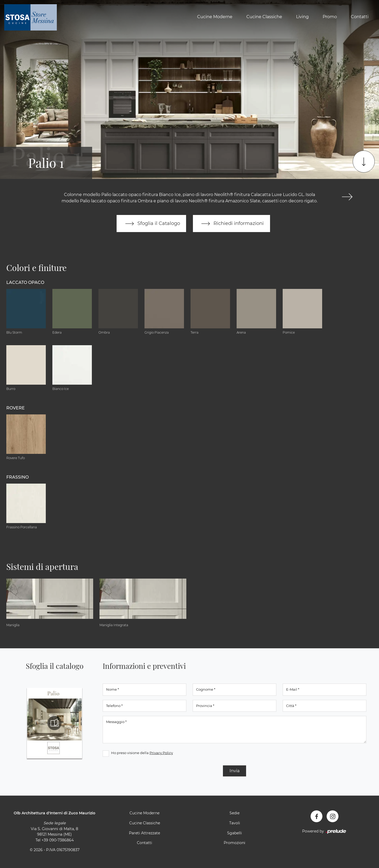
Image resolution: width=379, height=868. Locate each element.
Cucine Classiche (264, 17)
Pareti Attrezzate (144, 833)
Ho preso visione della (142, 753)
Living (302, 17)
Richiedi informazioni (232, 224)
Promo (330, 17)
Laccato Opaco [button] (25, 282)
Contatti (360, 17)
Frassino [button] (18, 477)
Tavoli (235, 823)
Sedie (235, 813)
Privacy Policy (161, 753)
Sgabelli (235, 833)
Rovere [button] (16, 408)
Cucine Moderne (215, 17)
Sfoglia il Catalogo (151, 224)
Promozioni (235, 843)
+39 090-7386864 (58, 840)
